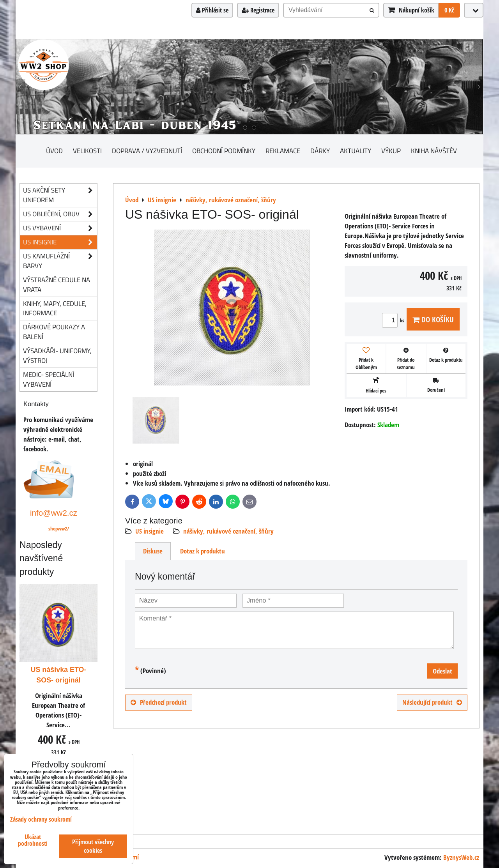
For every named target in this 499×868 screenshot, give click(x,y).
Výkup (391, 151)
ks (394, 320)
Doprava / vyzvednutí (147, 151)
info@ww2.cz (54, 513)
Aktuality (356, 151)
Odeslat (442, 671)
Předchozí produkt (159, 702)
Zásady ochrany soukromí (41, 819)
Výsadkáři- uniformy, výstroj (57, 355)
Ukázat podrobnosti (33, 840)
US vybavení (60, 228)
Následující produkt (432, 702)
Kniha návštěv (434, 151)
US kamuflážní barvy (60, 261)
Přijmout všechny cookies (93, 846)
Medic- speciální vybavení (49, 379)
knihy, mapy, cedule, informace (55, 308)
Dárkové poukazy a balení (54, 332)
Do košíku (433, 319)
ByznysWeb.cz (461, 857)
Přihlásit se (212, 10)
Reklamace (283, 151)
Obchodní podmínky (224, 151)
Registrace (258, 10)
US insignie (150, 531)
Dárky (320, 151)
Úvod (54, 151)
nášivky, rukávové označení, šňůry (228, 531)
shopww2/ (59, 529)
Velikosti (87, 151)
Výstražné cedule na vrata (57, 285)
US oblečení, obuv (60, 214)
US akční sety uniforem (60, 195)
